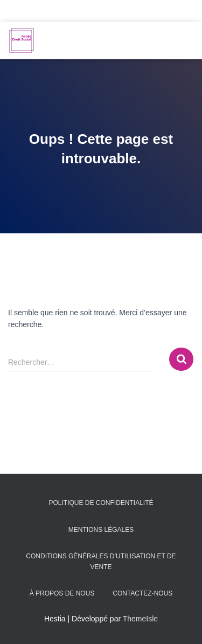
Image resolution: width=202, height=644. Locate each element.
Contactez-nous (142, 593)
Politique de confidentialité (101, 503)
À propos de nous (62, 593)
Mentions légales (101, 530)
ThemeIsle (140, 619)
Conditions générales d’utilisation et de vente (101, 561)
